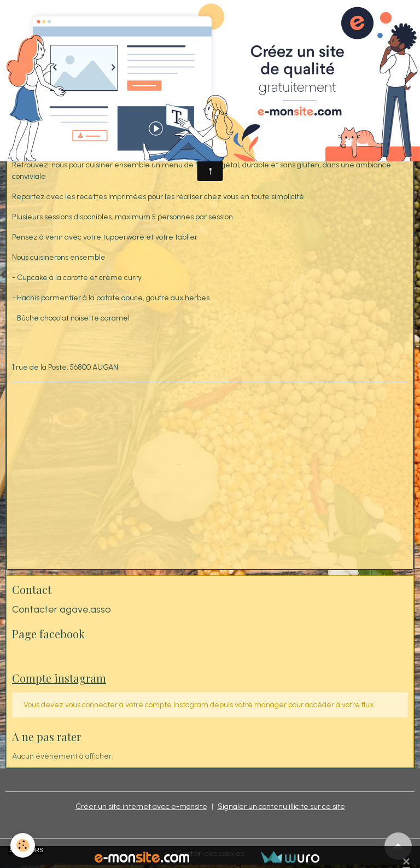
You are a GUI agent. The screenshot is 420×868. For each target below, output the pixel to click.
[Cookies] (23, 845)
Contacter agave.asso (62, 609)
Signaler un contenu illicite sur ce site (281, 806)
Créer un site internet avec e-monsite (141, 806)
